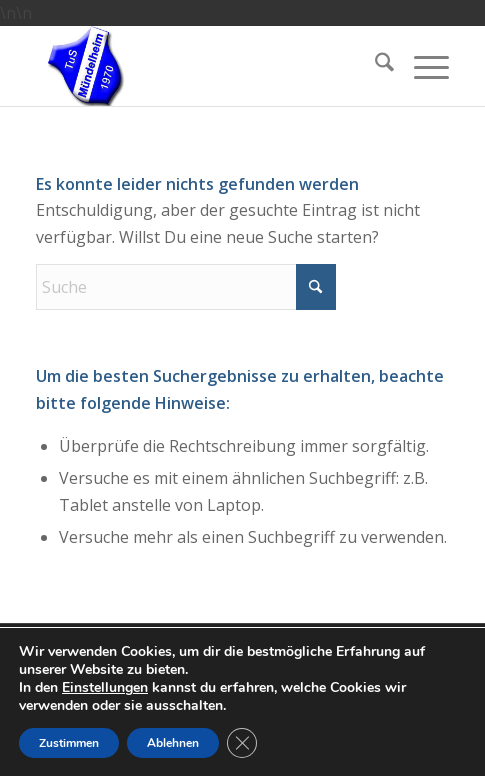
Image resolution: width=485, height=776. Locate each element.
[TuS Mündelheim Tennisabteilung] (201, 66)
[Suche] (374, 66)
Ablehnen (173, 743)
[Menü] (421, 66)
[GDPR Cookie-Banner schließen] (242, 743)
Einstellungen (105, 688)
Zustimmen (69, 743)
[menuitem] (374, 66)
